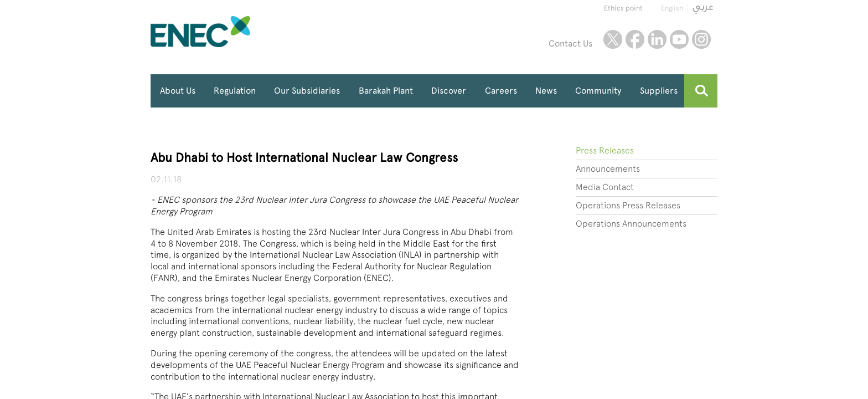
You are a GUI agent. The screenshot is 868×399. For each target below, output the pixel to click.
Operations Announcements (631, 224)
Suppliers (659, 91)
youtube (679, 39)
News (546, 91)
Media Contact (605, 187)
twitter (613, 39)
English (672, 8)
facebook (635, 39)
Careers (501, 91)
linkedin (657, 39)
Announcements (608, 169)
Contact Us (570, 44)
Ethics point (623, 8)
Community (598, 91)
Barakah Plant (386, 91)
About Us (178, 91)
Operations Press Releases (628, 205)
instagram (701, 39)
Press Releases (605, 150)
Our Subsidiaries (307, 91)
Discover (449, 91)
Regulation (235, 91)
